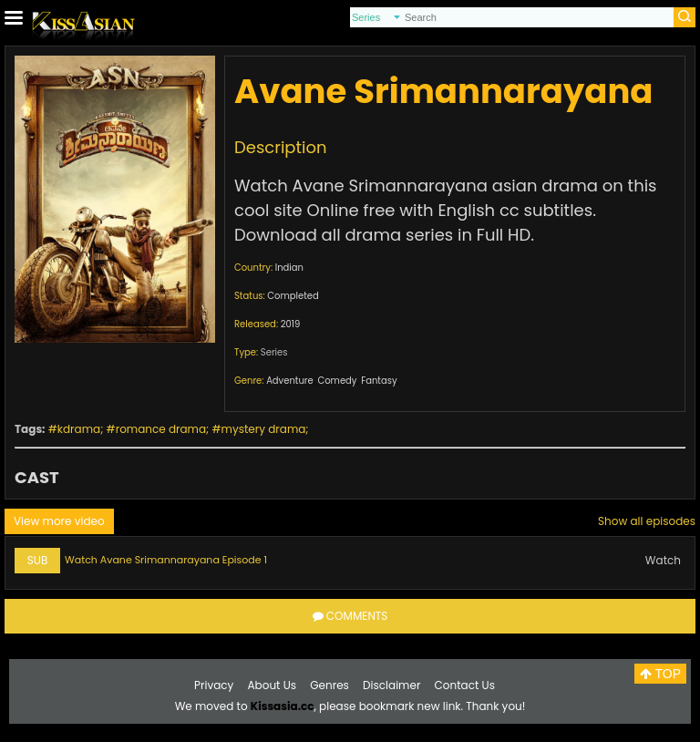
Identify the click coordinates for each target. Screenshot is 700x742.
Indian (289, 268)
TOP (660, 674)
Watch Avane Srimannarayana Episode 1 (166, 560)
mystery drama (264, 429)
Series (274, 352)
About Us (273, 685)
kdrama (79, 429)
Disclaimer (391, 685)
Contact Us (465, 685)
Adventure (290, 381)
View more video (59, 521)
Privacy (214, 685)
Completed (293, 296)
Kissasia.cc (283, 706)
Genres (329, 685)
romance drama (161, 429)
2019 (291, 324)
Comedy (337, 381)
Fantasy (379, 381)
